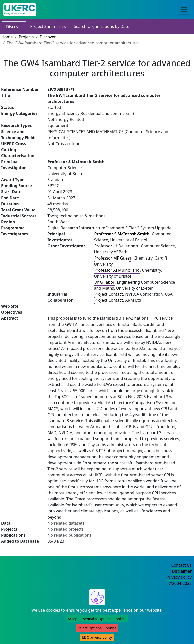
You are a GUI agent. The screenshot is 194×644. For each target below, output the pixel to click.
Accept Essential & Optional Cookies (97, 619)
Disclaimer (182, 571)
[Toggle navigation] (184, 10)
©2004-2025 (180, 583)
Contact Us (182, 565)
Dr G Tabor (105, 282)
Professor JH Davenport (116, 246)
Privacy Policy (179, 577)
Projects (26, 37)
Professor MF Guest (113, 258)
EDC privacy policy (97, 637)
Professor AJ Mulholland (117, 270)
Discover (14, 27)
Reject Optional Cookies (97, 628)
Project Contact (109, 294)
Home (7, 37)
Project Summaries (48, 26)
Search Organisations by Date (102, 26)
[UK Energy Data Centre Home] (20, 10)
